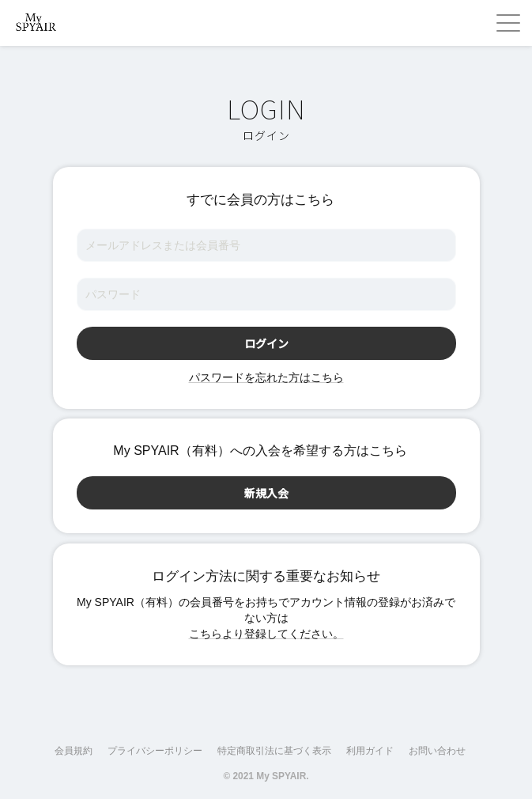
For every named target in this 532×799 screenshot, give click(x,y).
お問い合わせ (437, 751)
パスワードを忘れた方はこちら (266, 377)
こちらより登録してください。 (266, 634)
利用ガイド (370, 751)
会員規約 (74, 751)
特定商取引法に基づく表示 (274, 751)
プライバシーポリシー (155, 751)
